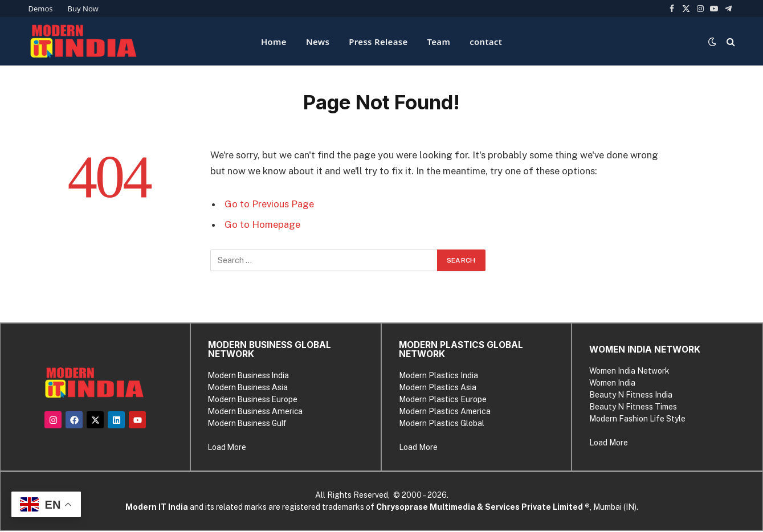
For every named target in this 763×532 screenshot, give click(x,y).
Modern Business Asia (248, 387)
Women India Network (629, 371)
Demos (41, 9)
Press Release (378, 42)
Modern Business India (249, 375)
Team (439, 42)
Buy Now (83, 9)
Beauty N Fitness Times (633, 407)
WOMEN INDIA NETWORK (644, 349)
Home (274, 42)
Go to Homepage (262, 224)
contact (486, 42)
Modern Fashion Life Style (637, 419)
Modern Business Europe (253, 399)
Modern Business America (256, 411)
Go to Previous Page (269, 204)
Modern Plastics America (445, 411)
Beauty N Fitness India (630, 395)
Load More (228, 447)
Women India (612, 383)
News (318, 42)
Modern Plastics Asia (438, 387)
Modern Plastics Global (442, 423)
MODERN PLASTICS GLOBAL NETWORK (461, 349)
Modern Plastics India (438, 375)
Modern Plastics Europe (443, 399)
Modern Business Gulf (248, 423)
